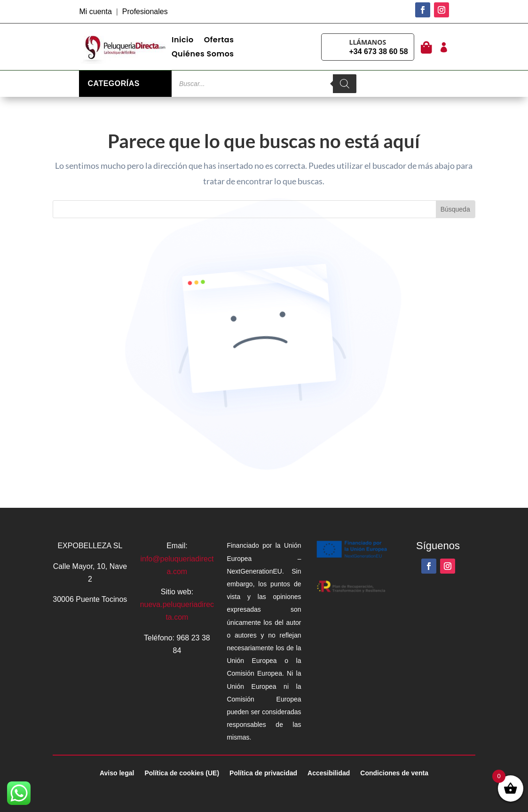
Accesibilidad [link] (329, 773)
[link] (125, 47)
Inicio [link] (183, 41)
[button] (423, 10)
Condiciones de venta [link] (394, 773)
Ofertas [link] (219, 41)
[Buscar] (345, 84)
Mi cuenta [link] (95, 12)
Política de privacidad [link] (263, 773)
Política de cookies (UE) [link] (182, 773)
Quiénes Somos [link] (203, 55)
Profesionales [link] (145, 12)
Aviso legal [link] (117, 773)
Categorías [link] (113, 83)
